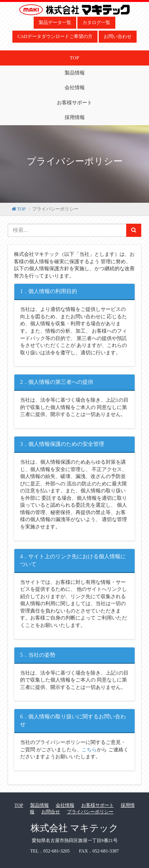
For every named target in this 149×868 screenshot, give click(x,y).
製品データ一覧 (55, 22)
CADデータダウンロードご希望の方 (55, 36)
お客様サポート (74, 103)
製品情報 (75, 73)
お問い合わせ (118, 36)
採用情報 (75, 117)
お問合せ (51, 812)
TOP (74, 58)
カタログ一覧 (96, 22)
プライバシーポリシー (90, 812)
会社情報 (75, 87)
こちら (89, 750)
